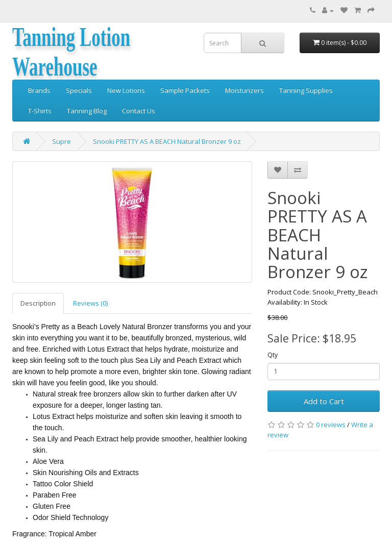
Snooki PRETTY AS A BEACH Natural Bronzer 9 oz (167, 141)
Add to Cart (324, 401)
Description (38, 303)
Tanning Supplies (306, 90)
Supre (62, 141)
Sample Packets (185, 90)
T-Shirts (40, 111)
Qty (273, 355)
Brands (39, 90)
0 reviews (331, 425)
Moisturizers (244, 90)
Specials (79, 90)
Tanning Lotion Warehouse (71, 52)
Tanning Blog (87, 111)
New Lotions (126, 90)
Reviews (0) (90, 303)
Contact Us (139, 111)
